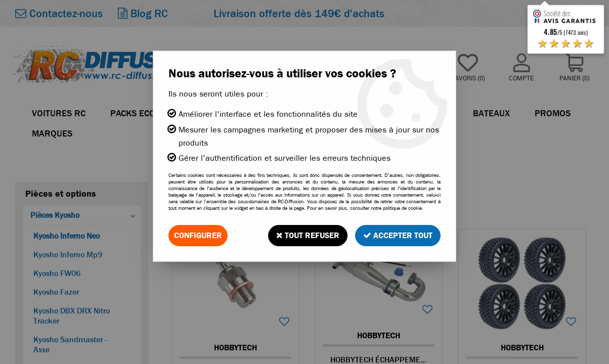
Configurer (198, 235)
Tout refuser (308, 235)
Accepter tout (398, 235)
